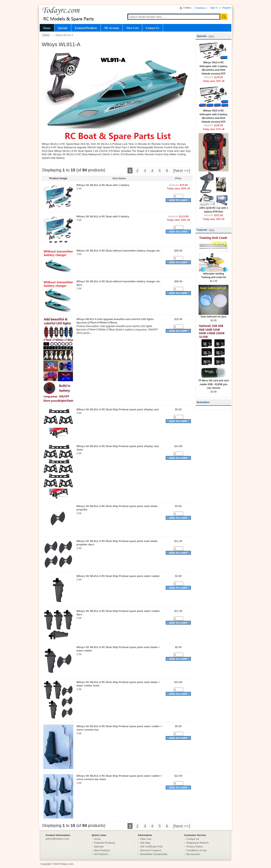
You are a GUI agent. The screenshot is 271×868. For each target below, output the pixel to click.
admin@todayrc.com (57, 839)
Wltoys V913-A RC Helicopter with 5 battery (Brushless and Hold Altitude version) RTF (214, 115)
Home (47, 28)
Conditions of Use (197, 850)
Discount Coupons (151, 850)
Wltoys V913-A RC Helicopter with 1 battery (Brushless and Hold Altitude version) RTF (214, 67)
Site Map (145, 843)
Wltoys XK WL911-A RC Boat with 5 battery (103, 216)
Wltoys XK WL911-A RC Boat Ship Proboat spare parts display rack (118, 409)
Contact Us (153, 28)
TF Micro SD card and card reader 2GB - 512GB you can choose (214, 383)
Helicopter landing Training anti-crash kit (214, 274)
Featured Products (86, 28)
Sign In (214, 8)
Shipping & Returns (198, 843)
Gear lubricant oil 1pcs (214, 315)
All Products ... (102, 854)
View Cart (132, 28)
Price (178, 178)
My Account (112, 28)
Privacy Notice (195, 847)
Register (227, 8)
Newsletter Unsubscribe (154, 854)
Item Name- (120, 178)
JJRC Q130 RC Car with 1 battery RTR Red (214, 209)
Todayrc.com (67, 864)
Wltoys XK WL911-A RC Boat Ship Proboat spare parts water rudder (118, 576)
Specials (63, 28)
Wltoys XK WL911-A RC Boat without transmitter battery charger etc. (119, 251)
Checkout (200, 8)
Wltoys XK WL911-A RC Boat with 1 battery (103, 185)
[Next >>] (182, 171)
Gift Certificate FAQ (151, 847)
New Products (102, 850)
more (211, 36)
